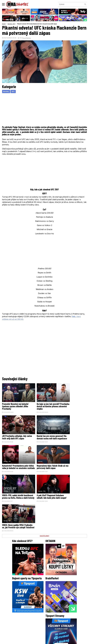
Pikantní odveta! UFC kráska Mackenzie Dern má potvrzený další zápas (37, 24)
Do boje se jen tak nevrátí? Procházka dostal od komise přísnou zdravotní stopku (43, 404)
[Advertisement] (44, 109)
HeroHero (37, 626)
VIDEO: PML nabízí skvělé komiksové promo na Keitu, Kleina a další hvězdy (14, 461)
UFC (14, 24)
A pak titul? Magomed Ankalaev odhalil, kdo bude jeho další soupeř (44, 461)
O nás (29, 626)
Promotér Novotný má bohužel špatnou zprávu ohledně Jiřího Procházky (15, 404)
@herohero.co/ (24, 603)
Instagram (53, 611)
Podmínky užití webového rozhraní (22, 641)
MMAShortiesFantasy (53, 626)
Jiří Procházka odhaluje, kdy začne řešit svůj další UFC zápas (72, 404)
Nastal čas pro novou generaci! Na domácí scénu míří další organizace (15, 432)
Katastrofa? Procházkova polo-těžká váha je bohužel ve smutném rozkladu (44, 432)
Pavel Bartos (26, 38)
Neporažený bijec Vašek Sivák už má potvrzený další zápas (73, 431)
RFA (10, 425)
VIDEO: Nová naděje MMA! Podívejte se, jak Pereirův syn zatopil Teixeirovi (72, 461)
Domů (4, 24)
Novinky (10, 24)
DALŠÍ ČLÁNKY (45, 472)
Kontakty (61, 621)
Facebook (37, 611)
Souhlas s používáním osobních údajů (54, 641)
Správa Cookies (38, 641)
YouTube (67, 611)
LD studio (75, 641)
